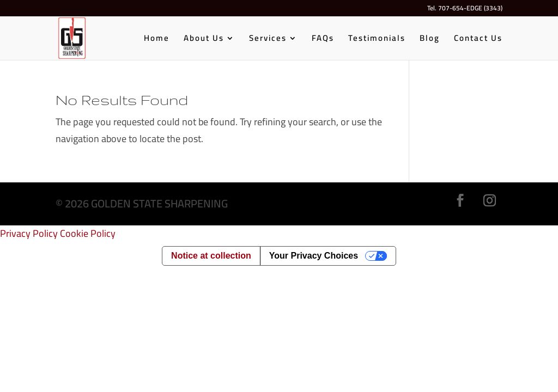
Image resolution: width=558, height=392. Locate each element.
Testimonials (377, 40)
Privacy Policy (29, 233)
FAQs (323, 40)
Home (157, 40)
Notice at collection (211, 256)
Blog (430, 40)
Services (268, 40)
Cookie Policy (88, 233)
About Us (204, 40)
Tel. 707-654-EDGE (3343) (465, 10)
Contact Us (478, 40)
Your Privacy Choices (314, 256)
